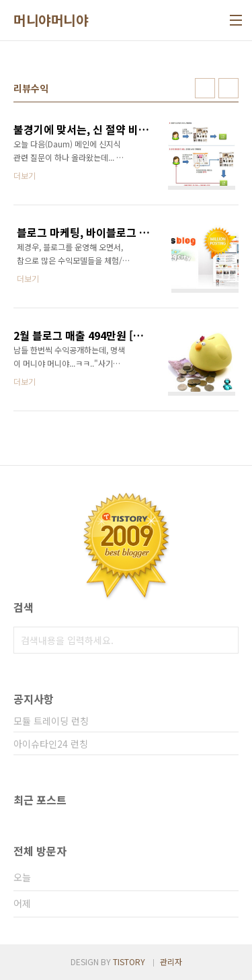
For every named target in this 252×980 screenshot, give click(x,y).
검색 (225, 640)
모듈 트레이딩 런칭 (51, 721)
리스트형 (228, 88)
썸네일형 (205, 88)
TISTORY (129, 961)
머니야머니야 (51, 20)
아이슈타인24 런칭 (51, 744)
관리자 (171, 961)
